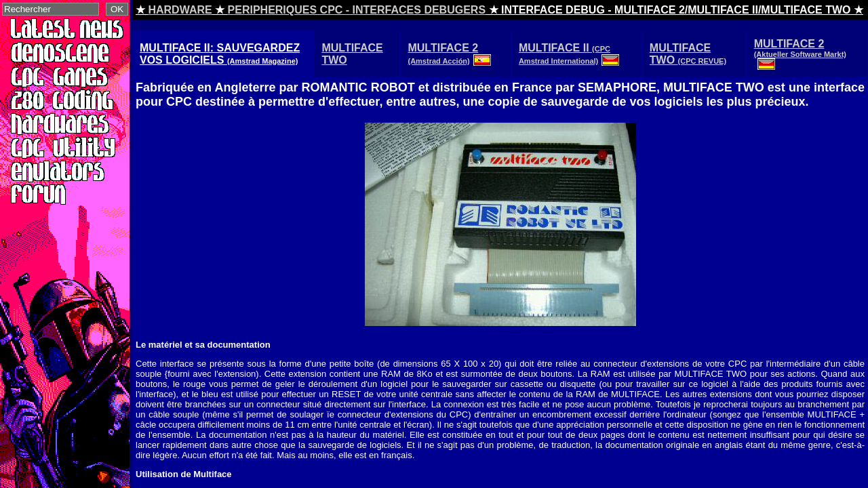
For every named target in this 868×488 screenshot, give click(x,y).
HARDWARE (180, 10)
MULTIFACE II (571, 54)
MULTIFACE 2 (451, 54)
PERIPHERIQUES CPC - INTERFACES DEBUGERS (357, 10)
